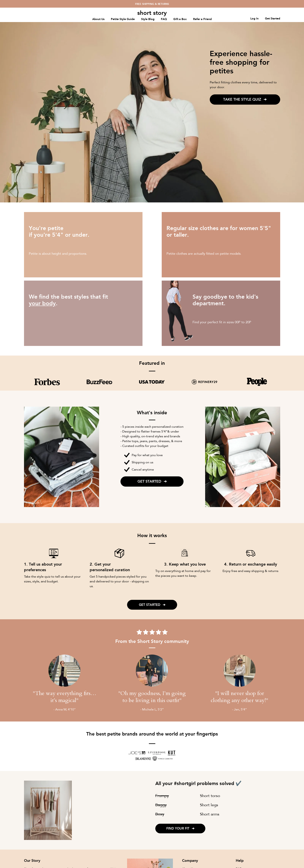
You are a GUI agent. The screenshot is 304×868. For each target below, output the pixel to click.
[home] (152, 13)
